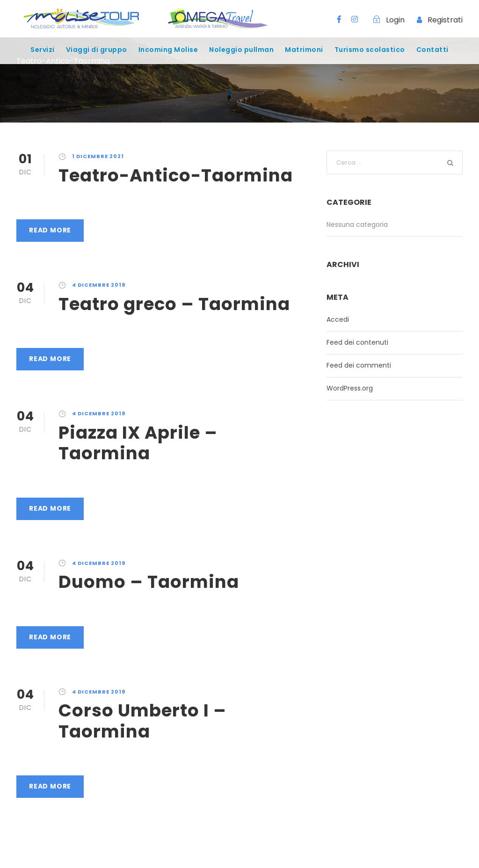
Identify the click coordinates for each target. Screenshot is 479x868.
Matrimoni (304, 50)
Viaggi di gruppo (97, 50)
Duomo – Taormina (149, 582)
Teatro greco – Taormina (174, 304)
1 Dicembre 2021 (98, 156)
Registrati (445, 20)
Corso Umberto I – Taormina (142, 721)
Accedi (338, 319)
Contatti (432, 50)
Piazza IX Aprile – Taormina (138, 443)
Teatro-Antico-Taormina (176, 175)
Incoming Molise (168, 50)
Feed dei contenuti (357, 342)
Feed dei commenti (359, 365)
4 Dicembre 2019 (99, 285)
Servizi (43, 50)
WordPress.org (350, 388)
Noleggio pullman (241, 50)
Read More (50, 230)
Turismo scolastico (370, 50)
